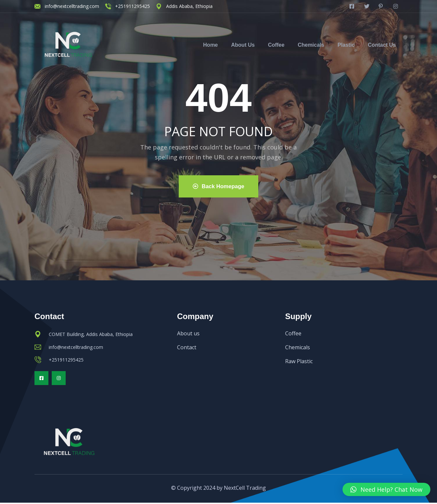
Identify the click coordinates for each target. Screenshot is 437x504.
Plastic (346, 45)
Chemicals (311, 45)
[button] (386, 489)
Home (211, 45)
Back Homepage (218, 186)
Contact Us (382, 45)
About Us (243, 45)
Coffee (276, 45)
